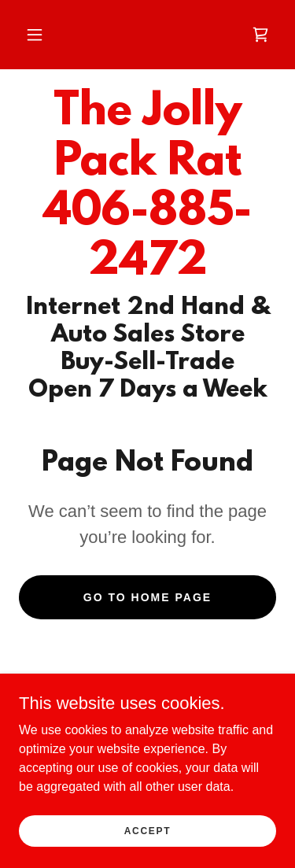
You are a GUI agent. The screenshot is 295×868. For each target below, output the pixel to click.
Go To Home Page (147, 597)
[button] (35, 35)
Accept (148, 830)
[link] (260, 35)
